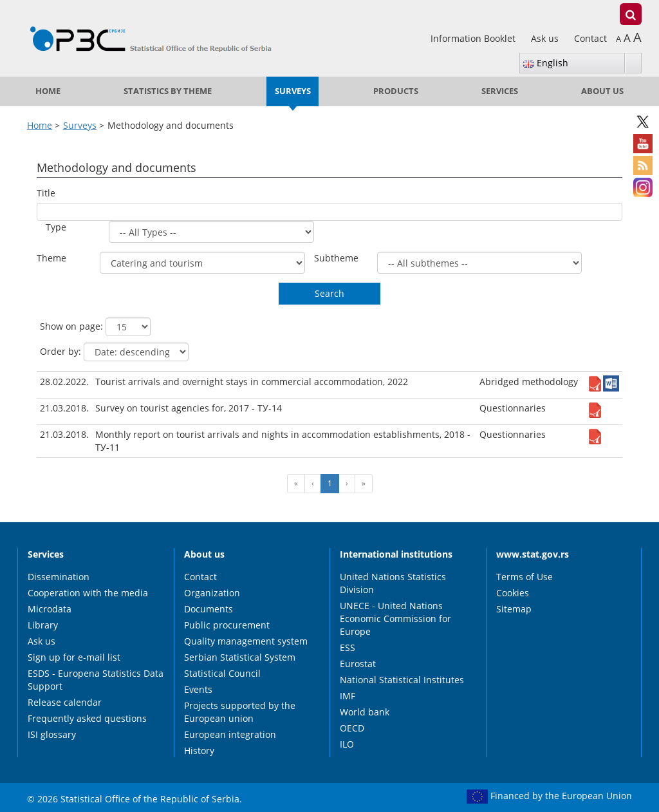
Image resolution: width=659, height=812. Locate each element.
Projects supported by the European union (240, 712)
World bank (365, 712)
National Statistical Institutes (402, 680)
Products (396, 91)
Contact (590, 38)
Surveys (293, 91)
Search (329, 293)
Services (500, 91)
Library (43, 625)
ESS (348, 647)
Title (46, 193)
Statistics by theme (168, 91)
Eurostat (358, 664)
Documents (209, 609)
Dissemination (59, 577)
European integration (230, 734)
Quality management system (246, 641)
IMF (348, 696)
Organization (212, 593)
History (199, 751)
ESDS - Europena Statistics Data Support (96, 680)
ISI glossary (52, 734)
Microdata (50, 609)
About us (602, 91)
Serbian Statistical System (240, 657)
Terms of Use (524, 577)
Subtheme (336, 258)
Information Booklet (474, 38)
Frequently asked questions (87, 718)
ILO (347, 744)
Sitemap (514, 609)
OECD (352, 728)
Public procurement (227, 625)
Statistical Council (222, 673)
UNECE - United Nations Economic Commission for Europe (395, 618)
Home (48, 91)
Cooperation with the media (88, 593)
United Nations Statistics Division (393, 583)
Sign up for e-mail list (74, 657)
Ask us (546, 38)
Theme (51, 258)
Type (56, 227)
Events (198, 689)
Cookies (513, 593)
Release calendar (65, 702)
